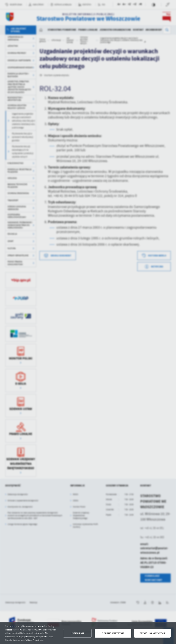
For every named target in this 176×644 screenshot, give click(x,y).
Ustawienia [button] (77, 633)
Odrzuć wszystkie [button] (113, 633)
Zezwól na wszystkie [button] (153, 633)
